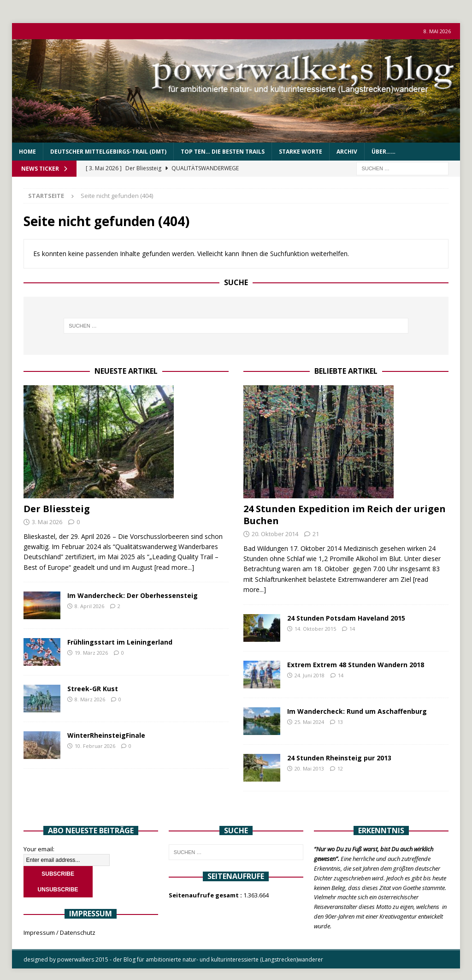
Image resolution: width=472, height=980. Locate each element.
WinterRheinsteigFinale (106, 735)
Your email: (39, 849)
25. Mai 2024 (309, 722)
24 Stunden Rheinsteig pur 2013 (339, 758)
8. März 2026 (90, 699)
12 (340, 768)
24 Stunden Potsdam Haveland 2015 (346, 618)
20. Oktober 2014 (275, 534)
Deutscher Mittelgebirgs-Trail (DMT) (108, 152)
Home (27, 152)
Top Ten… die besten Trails (223, 152)
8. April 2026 (89, 606)
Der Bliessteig (57, 509)
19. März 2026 (91, 653)
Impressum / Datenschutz (59, 932)
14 (352, 629)
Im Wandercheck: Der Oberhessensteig (133, 595)
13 (340, 722)
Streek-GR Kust (93, 689)
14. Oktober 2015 (315, 629)
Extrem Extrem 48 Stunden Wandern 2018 (356, 665)
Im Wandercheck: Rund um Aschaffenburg (357, 711)
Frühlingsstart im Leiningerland (120, 642)
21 (316, 534)
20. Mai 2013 (309, 768)
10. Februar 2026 (95, 746)
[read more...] (174, 567)
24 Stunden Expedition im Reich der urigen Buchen (345, 515)
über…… (383, 152)
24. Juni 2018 (310, 675)
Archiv (347, 152)
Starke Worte (301, 152)
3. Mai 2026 (47, 522)
